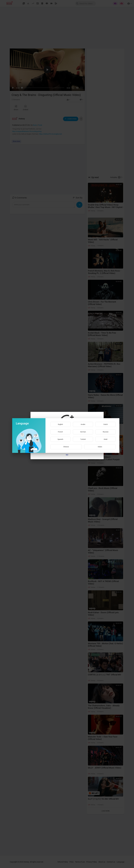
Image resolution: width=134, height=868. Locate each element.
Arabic (83, 424)
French (60, 432)
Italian (100, 447)
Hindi (106, 439)
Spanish (60, 439)
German (83, 432)
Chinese (66, 447)
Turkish (83, 439)
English (60, 424)
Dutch (106, 424)
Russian (106, 432)
